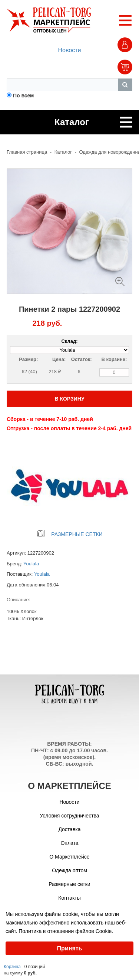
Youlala (31, 564)
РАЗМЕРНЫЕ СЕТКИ (69, 534)
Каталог (63, 152)
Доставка (69, 829)
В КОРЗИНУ (69, 399)
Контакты (69, 898)
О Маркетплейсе (69, 857)
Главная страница (27, 152)
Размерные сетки (69, 884)
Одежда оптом (69, 870)
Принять (70, 948)
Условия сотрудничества (69, 816)
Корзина (12, 967)
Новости (70, 50)
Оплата (69, 843)
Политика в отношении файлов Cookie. (66, 931)
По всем (24, 96)
